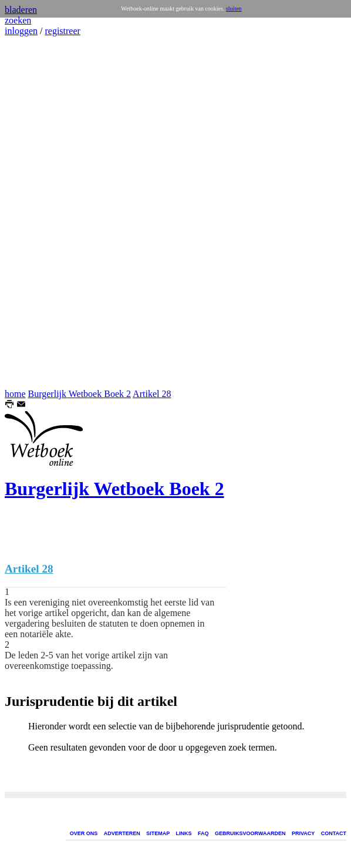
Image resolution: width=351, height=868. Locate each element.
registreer (62, 31)
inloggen (21, 31)
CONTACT (334, 833)
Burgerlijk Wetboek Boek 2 (80, 394)
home (15, 394)
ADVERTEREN (122, 833)
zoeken (18, 20)
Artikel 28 (152, 394)
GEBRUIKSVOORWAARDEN (250, 833)
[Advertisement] (40, 213)
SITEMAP (158, 833)
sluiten (234, 9)
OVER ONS (84, 833)
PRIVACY (303, 833)
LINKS (184, 833)
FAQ (203, 833)
